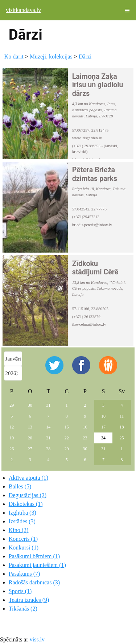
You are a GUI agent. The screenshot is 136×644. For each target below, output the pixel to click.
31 (48, 405)
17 (103, 427)
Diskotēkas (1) (26, 504)
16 (85, 427)
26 (12, 449)
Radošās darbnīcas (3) (34, 582)
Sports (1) (20, 591)
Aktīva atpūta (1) (28, 478)
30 (30, 405)
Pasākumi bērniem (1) (34, 556)
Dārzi (85, 57)
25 (121, 438)
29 (12, 405)
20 (30, 438)
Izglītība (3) (22, 513)
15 (67, 427)
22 (67, 438)
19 (12, 438)
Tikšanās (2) (23, 609)
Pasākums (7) (24, 574)
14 (48, 427)
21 (48, 438)
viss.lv (37, 639)
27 (30, 449)
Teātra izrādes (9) (29, 600)
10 (103, 416)
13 (30, 427)
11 (122, 416)
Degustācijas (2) (28, 495)
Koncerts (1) (23, 539)
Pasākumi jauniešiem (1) (37, 565)
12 (12, 427)
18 (121, 427)
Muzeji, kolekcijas (51, 57)
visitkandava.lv (23, 10)
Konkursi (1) (24, 548)
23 (85, 438)
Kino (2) (19, 530)
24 (103, 438)
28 (48, 449)
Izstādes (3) (22, 521)
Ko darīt (14, 57)
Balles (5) (20, 486)
